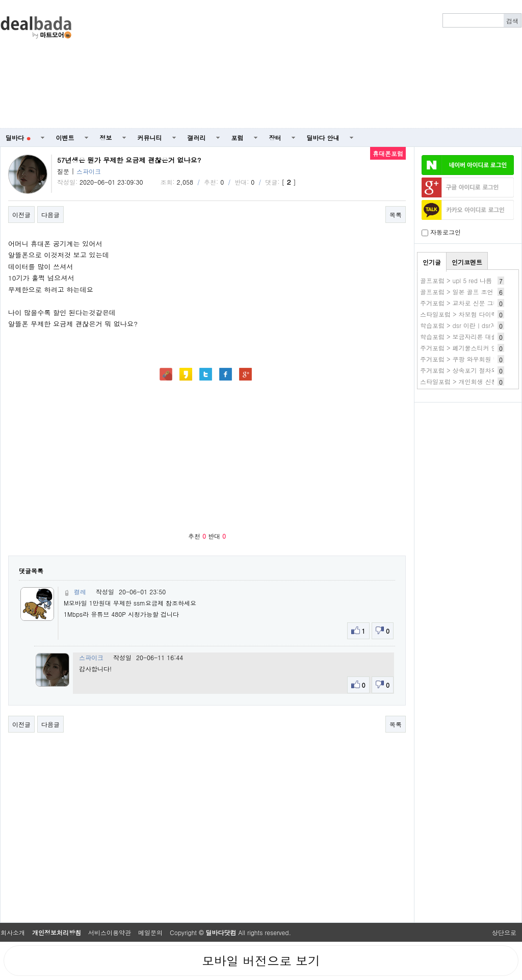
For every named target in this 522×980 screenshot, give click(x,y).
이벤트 (65, 137)
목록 (396, 215)
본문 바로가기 (0, 0)
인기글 (432, 262)
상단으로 (504, 932)
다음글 (50, 215)
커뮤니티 (150, 137)
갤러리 (197, 137)
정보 (106, 137)
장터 (275, 137)
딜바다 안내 (323, 137)
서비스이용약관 (110, 932)
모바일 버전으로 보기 (261, 961)
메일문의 (150, 932)
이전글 (21, 215)
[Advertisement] (373, 64)
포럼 (238, 137)
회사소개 (13, 932)
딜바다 (18, 137)
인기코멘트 (467, 262)
